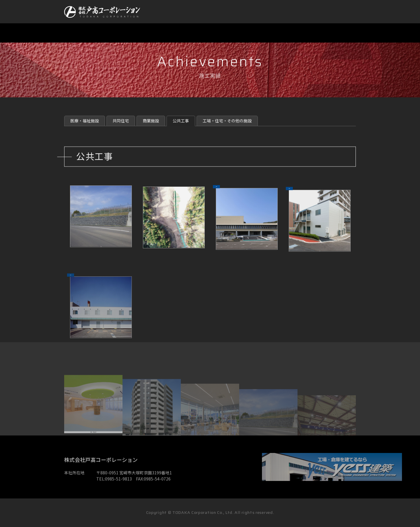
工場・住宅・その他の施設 (227, 128)
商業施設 (151, 128)
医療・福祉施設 (85, 128)
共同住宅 (121, 128)
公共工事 (181, 128)
